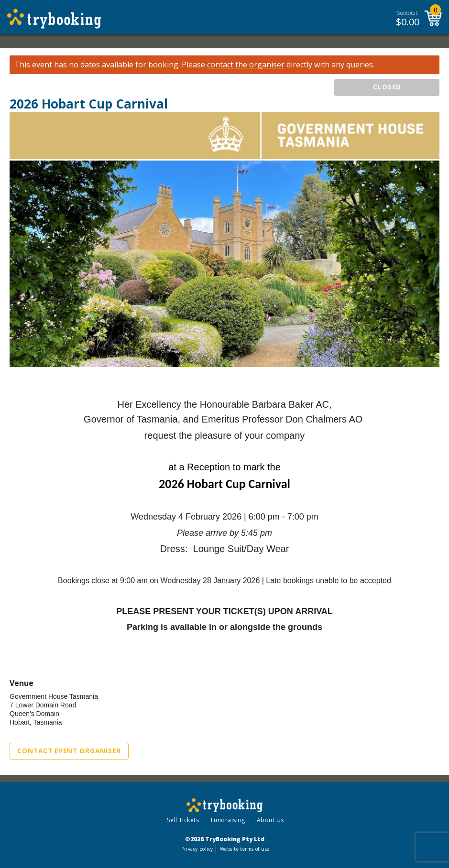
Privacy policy (197, 849)
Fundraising (228, 820)
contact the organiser (246, 65)
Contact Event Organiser (69, 751)
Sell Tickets (183, 820)
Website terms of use (245, 849)
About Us (270, 820)
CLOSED (387, 87)
